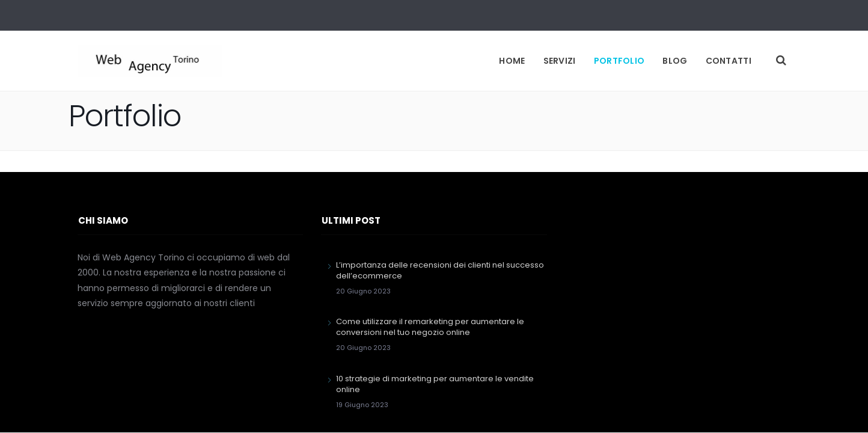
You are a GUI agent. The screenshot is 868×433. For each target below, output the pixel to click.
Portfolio (619, 61)
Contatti (729, 61)
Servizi (560, 61)
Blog (675, 61)
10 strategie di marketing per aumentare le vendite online (435, 384)
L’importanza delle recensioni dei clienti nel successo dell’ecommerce (440, 270)
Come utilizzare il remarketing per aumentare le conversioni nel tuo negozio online (430, 327)
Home (512, 61)
